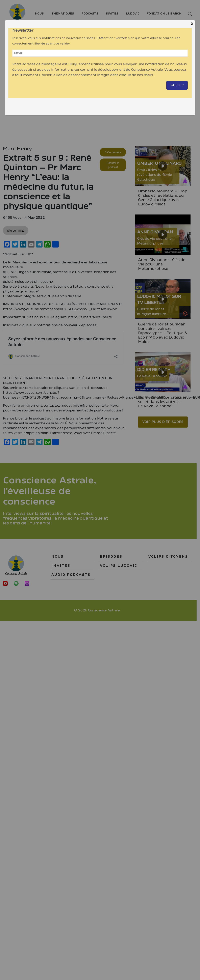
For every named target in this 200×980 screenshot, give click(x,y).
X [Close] (192, 24)
